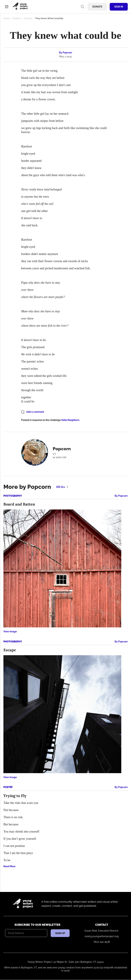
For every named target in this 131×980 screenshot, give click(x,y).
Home (7, 18)
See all (61, 487)
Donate (97, 7)
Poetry (8, 787)
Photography (13, 496)
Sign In (119, 7)
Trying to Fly (15, 796)
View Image (10, 631)
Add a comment (35, 412)
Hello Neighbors (70, 420)
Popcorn (67, 53)
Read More (9, 866)
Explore (17, 18)
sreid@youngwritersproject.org (102, 936)
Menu (7, 7)
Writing (28, 18)
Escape (10, 650)
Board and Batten (19, 504)
